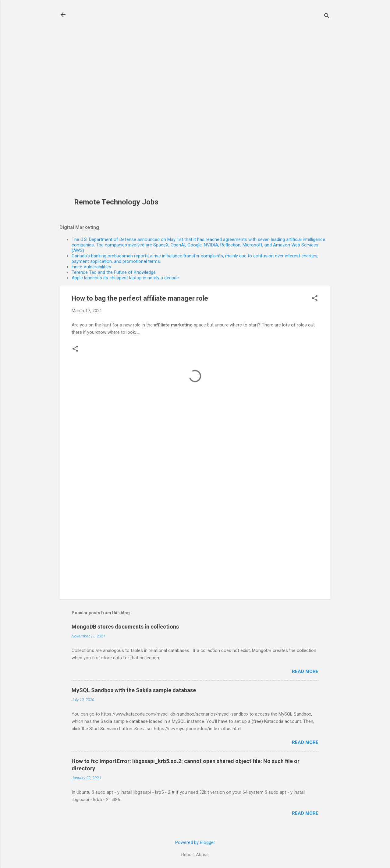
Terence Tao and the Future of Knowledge (114, 272)
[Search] (327, 17)
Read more (305, 671)
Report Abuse (195, 855)
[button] (315, 299)
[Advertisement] (119, 102)
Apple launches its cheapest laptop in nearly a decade (125, 278)
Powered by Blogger (195, 842)
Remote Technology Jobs (116, 202)
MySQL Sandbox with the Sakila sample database (134, 690)
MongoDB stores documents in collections (125, 627)
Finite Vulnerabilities (91, 267)
